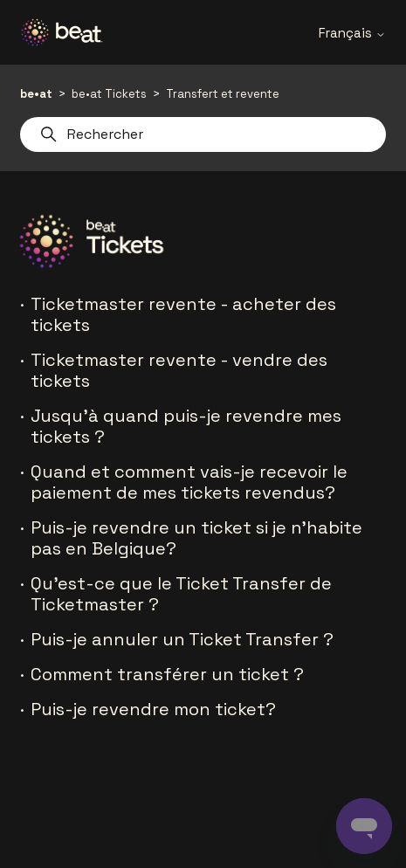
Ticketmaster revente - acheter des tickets (183, 314)
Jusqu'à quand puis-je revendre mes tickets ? (186, 426)
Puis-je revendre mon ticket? (153, 709)
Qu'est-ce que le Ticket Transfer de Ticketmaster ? (181, 594)
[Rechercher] (203, 134)
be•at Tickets (109, 94)
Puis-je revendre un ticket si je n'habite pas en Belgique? (196, 538)
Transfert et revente (223, 94)
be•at (36, 94)
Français (352, 33)
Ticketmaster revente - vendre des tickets (179, 370)
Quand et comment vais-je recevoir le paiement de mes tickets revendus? (189, 482)
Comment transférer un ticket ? (167, 674)
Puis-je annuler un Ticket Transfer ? (182, 639)
